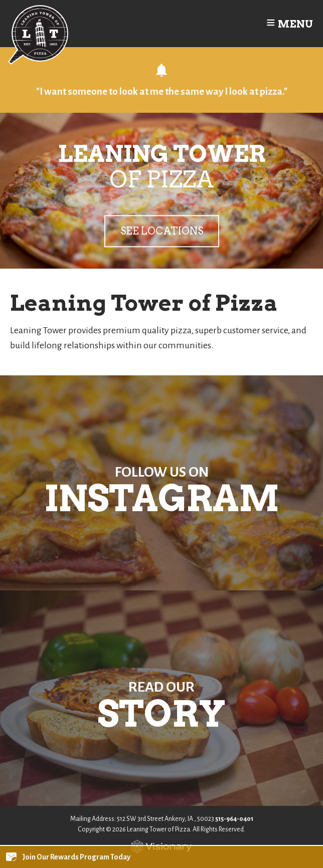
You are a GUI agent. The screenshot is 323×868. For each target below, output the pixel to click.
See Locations (162, 231)
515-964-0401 (234, 819)
